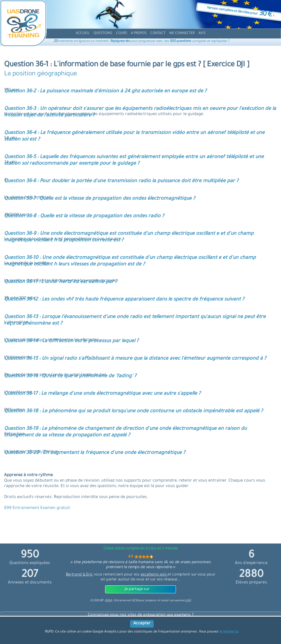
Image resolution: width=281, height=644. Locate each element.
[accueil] (83, 34)
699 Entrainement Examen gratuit (37, 508)
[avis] (202, 34)
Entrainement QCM (127, 601)
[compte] (182, 34)
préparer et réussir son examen (168, 601)
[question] (103, 34)
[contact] (158, 34)
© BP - (101, 601)
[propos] (139, 34)
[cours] (122, 34)
